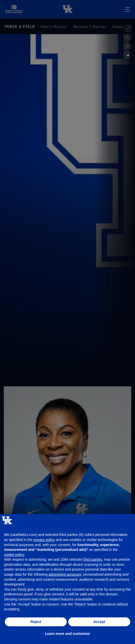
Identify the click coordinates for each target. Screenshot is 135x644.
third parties (93, 559)
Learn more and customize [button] (67, 634)
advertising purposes (65, 574)
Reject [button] (36, 622)
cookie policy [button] (14, 555)
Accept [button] (99, 622)
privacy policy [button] (44, 540)
